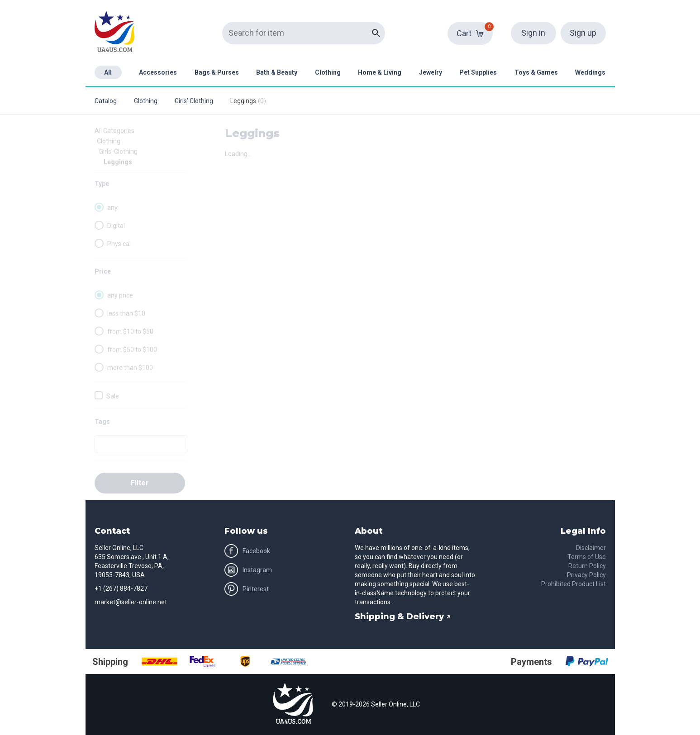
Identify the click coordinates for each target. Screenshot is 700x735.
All (108, 72)
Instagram (248, 570)
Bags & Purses (217, 72)
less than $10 (126, 313)
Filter (140, 483)
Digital (116, 226)
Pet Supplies (478, 72)
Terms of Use (587, 557)
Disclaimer (591, 548)
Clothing (328, 72)
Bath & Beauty (277, 72)
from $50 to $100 (132, 350)
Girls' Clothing (194, 101)
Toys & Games (536, 72)
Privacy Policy (586, 575)
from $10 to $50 (130, 332)
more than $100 (130, 368)
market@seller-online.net (131, 602)
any (112, 208)
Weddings (590, 72)
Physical (119, 244)
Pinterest (247, 589)
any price (120, 295)
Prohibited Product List (574, 584)
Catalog (106, 101)
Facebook (247, 551)
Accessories (158, 72)
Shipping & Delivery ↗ (403, 616)
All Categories (114, 131)
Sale (113, 396)
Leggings (118, 162)
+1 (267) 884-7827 (121, 588)
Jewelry (431, 72)
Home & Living (380, 72)
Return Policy (587, 566)
